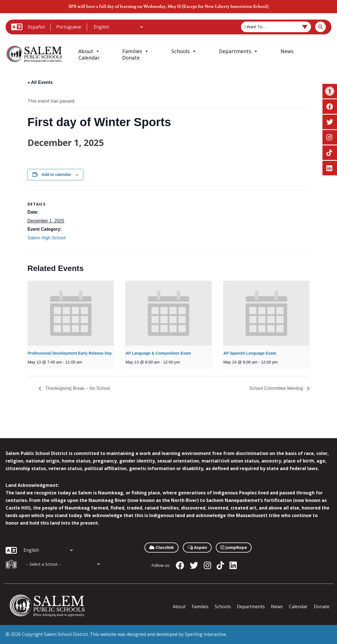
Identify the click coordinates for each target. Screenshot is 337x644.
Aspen (197, 547)
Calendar (89, 58)
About (89, 51)
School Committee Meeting (277, 388)
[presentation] (71, 313)
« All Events (40, 82)
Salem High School (46, 238)
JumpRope (234, 547)
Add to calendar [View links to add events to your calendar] (57, 174)
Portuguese (69, 27)
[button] (330, 91)
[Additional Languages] (118, 27)
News (287, 51)
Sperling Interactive (205, 634)
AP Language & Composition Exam (158, 353)
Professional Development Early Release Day (70, 353)
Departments (238, 51)
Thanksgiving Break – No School (77, 388)
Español (36, 27)
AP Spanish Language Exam (250, 353)
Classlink (162, 547)
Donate (131, 58)
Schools (184, 51)
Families (136, 51)
